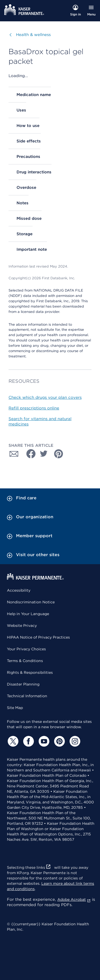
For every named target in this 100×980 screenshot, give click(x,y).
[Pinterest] (59, 741)
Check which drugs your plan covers (45, 397)
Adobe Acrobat (74, 899)
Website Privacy (22, 626)
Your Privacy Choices (26, 649)
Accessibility (19, 590)
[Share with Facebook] (29, 454)
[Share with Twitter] (44, 454)
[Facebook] (28, 741)
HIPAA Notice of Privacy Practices (38, 637)
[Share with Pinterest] (59, 454)
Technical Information (27, 696)
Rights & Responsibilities (30, 672)
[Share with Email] (14, 454)
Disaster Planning (23, 684)
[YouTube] (43, 741)
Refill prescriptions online (34, 408)
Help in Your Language (28, 614)
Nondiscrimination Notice (31, 602)
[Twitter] (12, 741)
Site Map (15, 708)
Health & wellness (33, 35)
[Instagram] (74, 741)
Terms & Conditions (25, 661)
